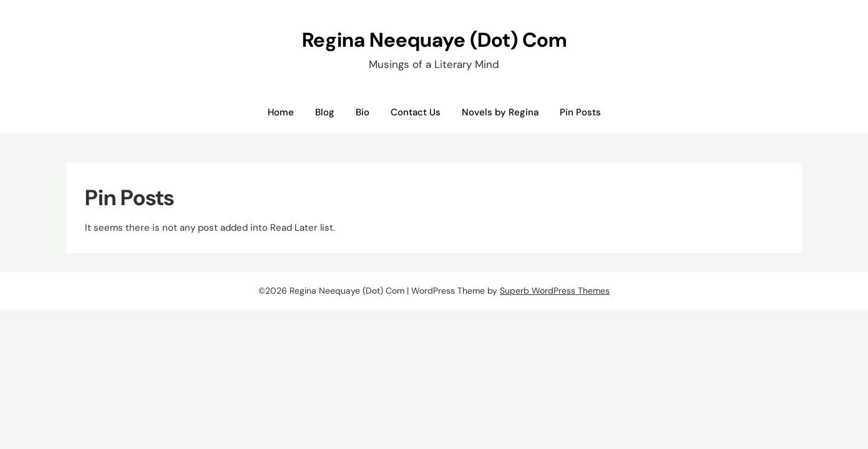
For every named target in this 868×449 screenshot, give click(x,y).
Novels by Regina (500, 112)
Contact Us (416, 112)
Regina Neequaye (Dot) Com (434, 40)
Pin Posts (580, 112)
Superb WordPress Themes (555, 291)
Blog (325, 112)
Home (281, 112)
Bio (363, 112)
